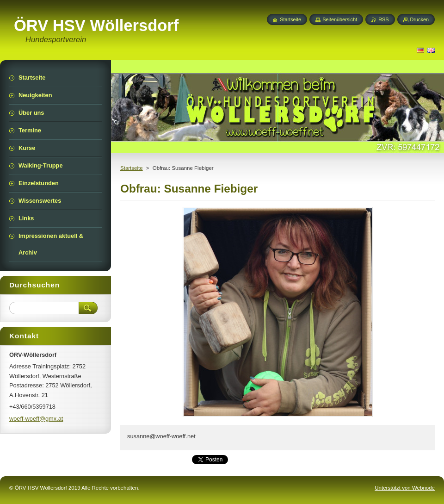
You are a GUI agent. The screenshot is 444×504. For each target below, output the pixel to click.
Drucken (420, 19)
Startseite (132, 168)
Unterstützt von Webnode (405, 488)
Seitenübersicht (340, 19)
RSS (383, 19)
